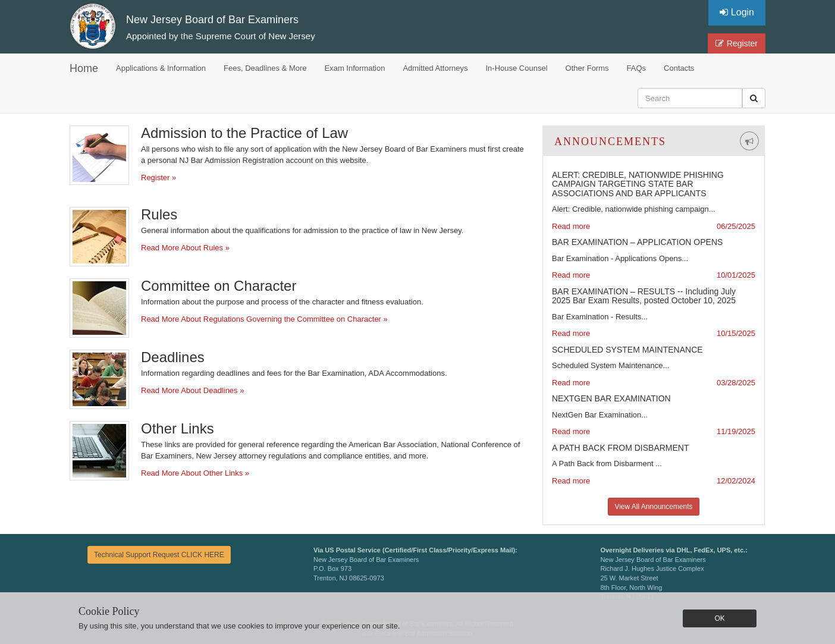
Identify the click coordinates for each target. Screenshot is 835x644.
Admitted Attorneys (435, 68)
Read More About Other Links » (195, 473)
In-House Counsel (517, 68)
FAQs (637, 68)
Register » (158, 178)
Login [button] (737, 12)
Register (737, 43)
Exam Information (355, 68)
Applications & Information (161, 68)
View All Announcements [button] (653, 507)
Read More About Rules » (185, 248)
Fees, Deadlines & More (265, 68)
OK (719, 618)
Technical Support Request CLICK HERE (159, 555)
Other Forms (587, 68)
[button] (754, 98)
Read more (571, 226)
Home (84, 68)
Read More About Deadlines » (192, 390)
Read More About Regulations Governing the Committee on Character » (264, 319)
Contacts (679, 68)
